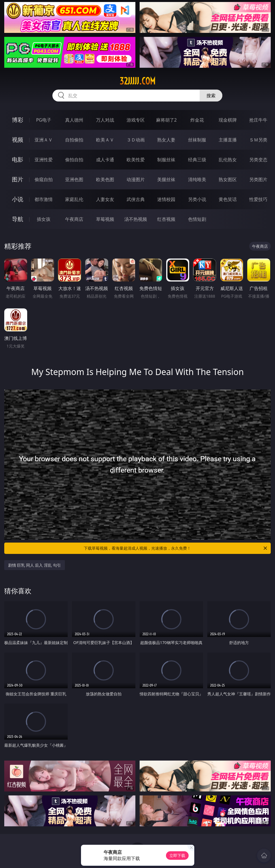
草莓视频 (105, 219)
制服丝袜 (166, 160)
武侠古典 (136, 199)
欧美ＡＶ (105, 140)
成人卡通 (105, 160)
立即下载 (177, 855)
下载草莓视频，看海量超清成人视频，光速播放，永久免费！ (176, 548)
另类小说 (197, 199)
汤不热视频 (136, 219)
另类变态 (258, 160)
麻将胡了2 (166, 120)
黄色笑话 (228, 199)
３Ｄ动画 (136, 140)
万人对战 (105, 120)
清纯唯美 (197, 179)
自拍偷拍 (74, 140)
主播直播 (228, 140)
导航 (18, 219)
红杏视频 (166, 219)
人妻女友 (105, 199)
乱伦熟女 (228, 160)
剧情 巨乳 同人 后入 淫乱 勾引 (35, 565)
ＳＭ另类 (258, 140)
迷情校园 (166, 199)
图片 (18, 179)
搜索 (211, 96)
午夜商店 (74, 219)
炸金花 (197, 120)
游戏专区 (136, 120)
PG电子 (43, 120)
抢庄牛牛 (258, 120)
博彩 (18, 120)
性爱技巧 (258, 199)
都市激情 (44, 199)
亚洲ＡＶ (44, 140)
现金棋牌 (228, 120)
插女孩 (44, 219)
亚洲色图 (74, 179)
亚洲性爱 (44, 160)
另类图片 (258, 179)
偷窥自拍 (44, 179)
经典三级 (197, 160)
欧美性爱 (136, 160)
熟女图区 (228, 179)
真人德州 (74, 120)
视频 (18, 140)
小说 (18, 199)
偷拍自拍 (74, 160)
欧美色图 (105, 179)
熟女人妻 (166, 140)
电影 (18, 159)
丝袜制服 (197, 140)
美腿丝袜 (166, 179)
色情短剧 (197, 219)
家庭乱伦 (74, 199)
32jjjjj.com (137, 81)
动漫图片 (136, 179)
